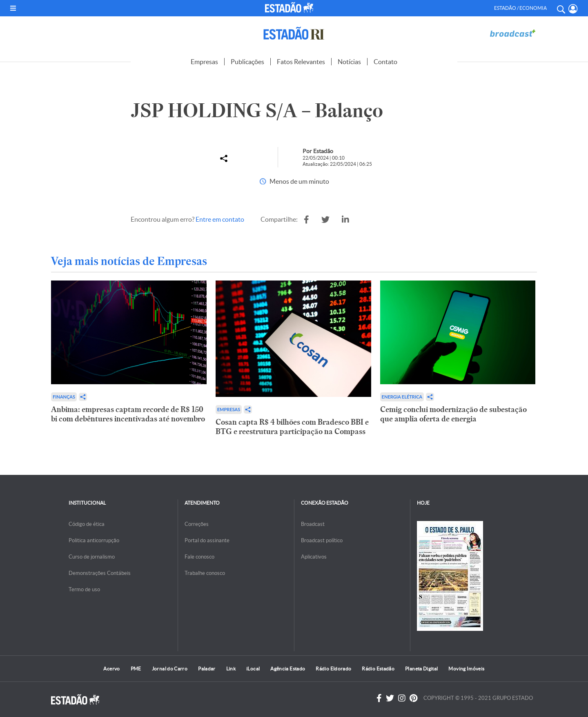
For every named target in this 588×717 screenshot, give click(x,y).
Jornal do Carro (170, 669)
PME (136, 669)
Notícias (349, 62)
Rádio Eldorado (333, 669)
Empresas (204, 62)
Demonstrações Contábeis (100, 573)
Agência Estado (288, 669)
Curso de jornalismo (92, 557)
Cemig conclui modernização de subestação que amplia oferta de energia (453, 414)
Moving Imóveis (466, 669)
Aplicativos (314, 557)
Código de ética (87, 524)
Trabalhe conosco (205, 573)
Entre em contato (220, 219)
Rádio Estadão (378, 669)
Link (231, 669)
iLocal (253, 669)
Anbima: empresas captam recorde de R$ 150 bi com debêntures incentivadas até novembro (128, 414)
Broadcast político (322, 540)
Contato (385, 62)
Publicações (247, 62)
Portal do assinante (207, 540)
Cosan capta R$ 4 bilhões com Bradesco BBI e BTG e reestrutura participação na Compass (292, 427)
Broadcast (313, 524)
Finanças (64, 397)
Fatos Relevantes (301, 62)
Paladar (207, 669)
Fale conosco (199, 557)
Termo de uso (84, 589)
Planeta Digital (421, 669)
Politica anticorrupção (94, 540)
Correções (197, 524)
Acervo (111, 669)
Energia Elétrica (402, 397)
